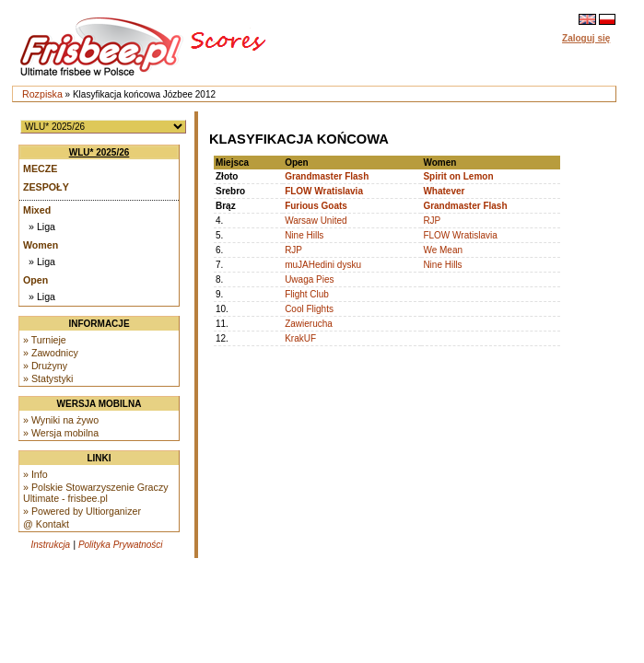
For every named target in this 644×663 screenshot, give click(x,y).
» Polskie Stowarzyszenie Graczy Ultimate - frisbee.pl (96, 493)
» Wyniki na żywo (61, 420)
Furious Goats (316, 206)
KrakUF (300, 338)
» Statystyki (48, 378)
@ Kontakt (46, 524)
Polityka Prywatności (121, 545)
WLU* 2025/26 (100, 152)
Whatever (444, 191)
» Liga (42, 227)
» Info (35, 474)
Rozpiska (42, 94)
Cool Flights (309, 309)
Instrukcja (50, 545)
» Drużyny (45, 366)
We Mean (443, 250)
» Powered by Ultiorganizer (82, 511)
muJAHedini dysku (323, 265)
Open (35, 280)
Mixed (37, 210)
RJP (432, 221)
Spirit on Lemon (458, 176)
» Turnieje (45, 340)
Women (41, 245)
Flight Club (307, 294)
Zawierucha (309, 324)
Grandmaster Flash (327, 176)
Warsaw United (316, 221)
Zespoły (46, 187)
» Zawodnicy (51, 353)
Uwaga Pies (309, 279)
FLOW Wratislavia (324, 191)
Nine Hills (304, 235)
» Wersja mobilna (61, 433)
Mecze (40, 169)
